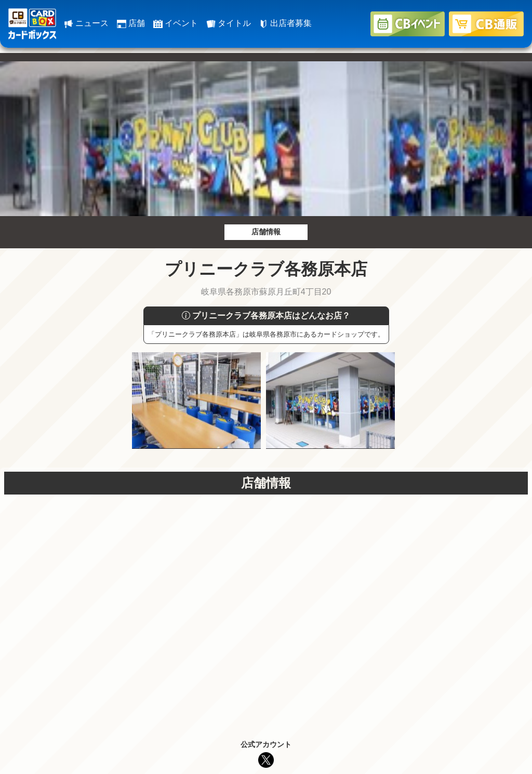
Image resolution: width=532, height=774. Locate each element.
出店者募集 (285, 23)
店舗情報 (266, 232)
